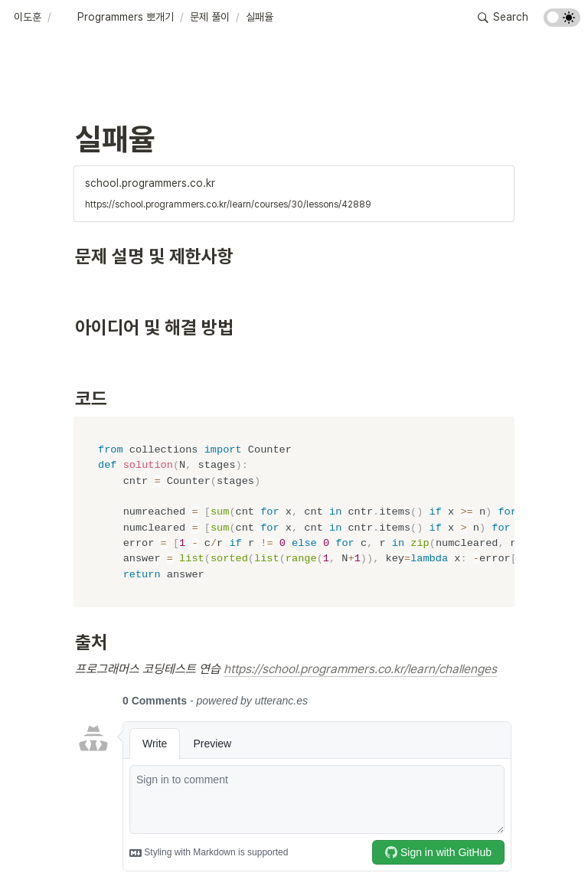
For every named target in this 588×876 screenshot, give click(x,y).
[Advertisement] (294, 847)
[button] (28, 18)
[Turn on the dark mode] (562, 23)
